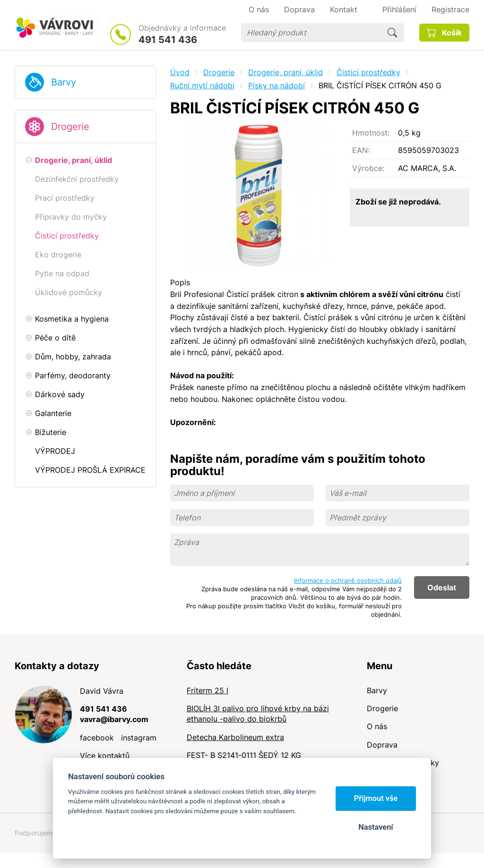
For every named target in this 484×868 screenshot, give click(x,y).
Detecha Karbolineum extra (235, 737)
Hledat (392, 33)
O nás (377, 726)
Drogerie (70, 127)
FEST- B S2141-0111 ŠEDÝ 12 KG (244, 755)
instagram (139, 738)
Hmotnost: (371, 133)
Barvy (64, 82)
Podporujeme (35, 833)
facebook (97, 738)
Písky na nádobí (277, 85)
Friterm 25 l (207, 690)
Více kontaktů (105, 756)
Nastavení (376, 827)
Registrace (450, 9)
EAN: (361, 150)
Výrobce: (368, 168)
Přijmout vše (376, 798)
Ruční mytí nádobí (202, 85)
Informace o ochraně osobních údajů (348, 580)
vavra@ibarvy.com (114, 719)
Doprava (382, 745)
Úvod (180, 72)
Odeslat (442, 587)
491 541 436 (168, 40)
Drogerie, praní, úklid (285, 72)
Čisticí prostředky (368, 72)
